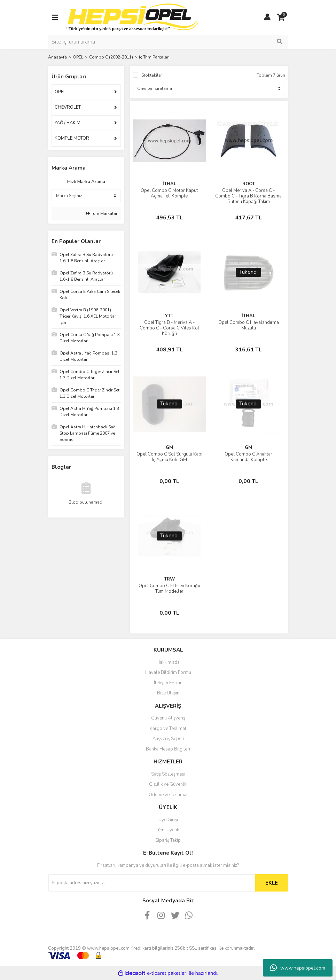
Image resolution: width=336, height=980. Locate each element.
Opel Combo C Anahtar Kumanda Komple (248, 457)
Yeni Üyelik (168, 830)
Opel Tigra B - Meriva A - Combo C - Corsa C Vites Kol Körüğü (169, 328)
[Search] (168, 42)
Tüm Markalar (101, 213)
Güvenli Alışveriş (168, 718)
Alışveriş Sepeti (168, 739)
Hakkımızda (168, 662)
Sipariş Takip (168, 840)
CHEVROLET (68, 107)
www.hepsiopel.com (298, 968)
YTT (169, 316)
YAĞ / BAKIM (68, 123)
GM (169, 448)
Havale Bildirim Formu (168, 672)
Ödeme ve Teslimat (168, 795)
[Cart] (281, 17)
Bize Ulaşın (168, 693)
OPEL (60, 92)
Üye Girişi (168, 820)
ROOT (249, 184)
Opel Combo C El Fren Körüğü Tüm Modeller (169, 589)
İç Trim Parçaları (154, 57)
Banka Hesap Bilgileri (168, 749)
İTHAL (169, 184)
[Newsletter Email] (152, 883)
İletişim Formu (168, 683)
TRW (169, 579)
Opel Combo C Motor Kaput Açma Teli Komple (169, 193)
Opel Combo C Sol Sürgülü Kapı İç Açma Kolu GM (169, 457)
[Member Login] (267, 17)
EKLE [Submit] (272, 883)
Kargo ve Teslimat (168, 729)
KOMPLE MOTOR (72, 138)
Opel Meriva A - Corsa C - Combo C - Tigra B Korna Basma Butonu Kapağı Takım (248, 196)
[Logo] (133, 17)
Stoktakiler (152, 75)
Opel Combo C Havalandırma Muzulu (249, 325)
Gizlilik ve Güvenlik (168, 784)
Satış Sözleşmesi (168, 774)
